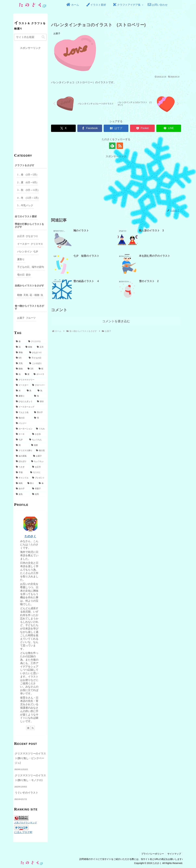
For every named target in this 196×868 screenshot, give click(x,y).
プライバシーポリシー (153, 854)
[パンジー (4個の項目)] (30, 423)
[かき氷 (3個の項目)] (39, 434)
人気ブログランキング (26, 823)
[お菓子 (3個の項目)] (39, 456)
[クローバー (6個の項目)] (39, 385)
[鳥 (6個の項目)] (30, 391)
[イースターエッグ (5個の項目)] (30, 407)
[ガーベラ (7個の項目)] (39, 374)
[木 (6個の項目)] (20, 391)
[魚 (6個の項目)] (41, 391)
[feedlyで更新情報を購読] (112, 146)
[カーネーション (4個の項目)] (24, 429)
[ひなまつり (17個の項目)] (37, 353)
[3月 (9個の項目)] (31, 369)
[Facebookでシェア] (90, 128)
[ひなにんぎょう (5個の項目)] (25, 402)
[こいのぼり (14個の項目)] (37, 363)
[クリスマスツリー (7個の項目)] (30, 380)
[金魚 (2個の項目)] (22, 494)
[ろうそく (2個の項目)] (38, 473)
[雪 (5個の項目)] (39, 418)
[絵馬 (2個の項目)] (39, 494)
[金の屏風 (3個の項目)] (23, 456)
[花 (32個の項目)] (19, 347)
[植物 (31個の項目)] (29, 347)
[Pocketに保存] (142, 128)
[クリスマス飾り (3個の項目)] (24, 451)
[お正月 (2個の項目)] (39, 467)
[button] (43, 37)
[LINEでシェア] (169, 128)
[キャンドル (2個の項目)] (22, 478)
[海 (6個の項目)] (39, 396)
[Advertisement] (116, 182)
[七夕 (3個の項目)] (21, 440)
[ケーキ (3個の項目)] (22, 434)
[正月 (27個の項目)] (41, 347)
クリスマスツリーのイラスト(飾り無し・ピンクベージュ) (30, 758)
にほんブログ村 (23, 832)
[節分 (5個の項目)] (41, 402)
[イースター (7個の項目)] (22, 385)
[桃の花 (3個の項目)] (40, 451)
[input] (30, 37)
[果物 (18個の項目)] (21, 353)
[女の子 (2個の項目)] (22, 489)
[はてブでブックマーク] (116, 128)
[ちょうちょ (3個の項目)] (38, 462)
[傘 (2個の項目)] (42, 483)
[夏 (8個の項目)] (28, 374)
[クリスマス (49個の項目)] (37, 342)
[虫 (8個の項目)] (19, 374)
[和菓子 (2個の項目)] (39, 489)
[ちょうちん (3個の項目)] (37, 440)
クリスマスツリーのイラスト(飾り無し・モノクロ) (30, 778)
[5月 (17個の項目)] (21, 358)
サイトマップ (174, 854)
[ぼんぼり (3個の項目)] (22, 462)
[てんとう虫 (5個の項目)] (23, 412)
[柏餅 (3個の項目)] (38, 445)
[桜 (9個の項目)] (42, 369)
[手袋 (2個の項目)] (21, 473)
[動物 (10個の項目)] (20, 369)
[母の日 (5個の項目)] (23, 418)
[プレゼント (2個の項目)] (39, 478)
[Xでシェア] (63, 128)
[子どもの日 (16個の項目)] (37, 358)
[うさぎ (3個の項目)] (22, 467)
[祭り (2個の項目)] (31, 483)
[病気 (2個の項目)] (20, 483)
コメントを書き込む (116, 321)
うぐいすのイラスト (26, 793)
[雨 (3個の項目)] (22, 445)
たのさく (30, 536)
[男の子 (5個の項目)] (39, 412)
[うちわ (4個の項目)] (40, 429)
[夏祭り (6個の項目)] (23, 396)
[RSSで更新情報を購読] (120, 146)
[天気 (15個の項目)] (21, 363)
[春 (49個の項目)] (20, 342)
